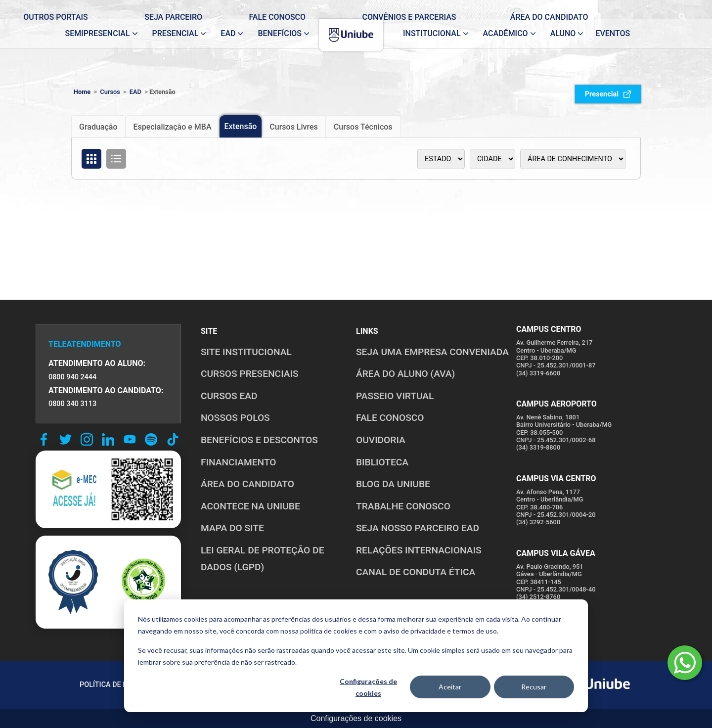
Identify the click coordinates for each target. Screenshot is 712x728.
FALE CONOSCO (390, 418)
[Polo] (492, 159)
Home (82, 92)
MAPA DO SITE (232, 528)
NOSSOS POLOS (235, 418)
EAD (135, 92)
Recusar (534, 687)
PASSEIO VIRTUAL (395, 396)
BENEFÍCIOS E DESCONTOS (259, 440)
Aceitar (450, 687)
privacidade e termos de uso (454, 631)
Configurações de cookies (368, 687)
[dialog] (356, 656)
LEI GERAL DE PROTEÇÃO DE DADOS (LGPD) (262, 559)
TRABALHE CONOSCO (403, 506)
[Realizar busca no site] (645, 9)
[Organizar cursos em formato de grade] (91, 159)
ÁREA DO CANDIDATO (247, 484)
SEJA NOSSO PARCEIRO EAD (418, 528)
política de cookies (329, 631)
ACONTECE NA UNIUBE (250, 506)
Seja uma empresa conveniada (432, 352)
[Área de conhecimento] (573, 159)
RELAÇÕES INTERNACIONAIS (419, 550)
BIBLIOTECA (382, 462)
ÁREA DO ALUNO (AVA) (405, 374)
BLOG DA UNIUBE (393, 484)
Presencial (608, 94)
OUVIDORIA (381, 440)
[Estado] (441, 159)
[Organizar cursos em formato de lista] (116, 159)
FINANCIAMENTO (239, 462)
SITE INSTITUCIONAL (246, 352)
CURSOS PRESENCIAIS (250, 374)
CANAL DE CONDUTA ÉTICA (416, 572)
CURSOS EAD (229, 396)
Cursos (110, 92)
